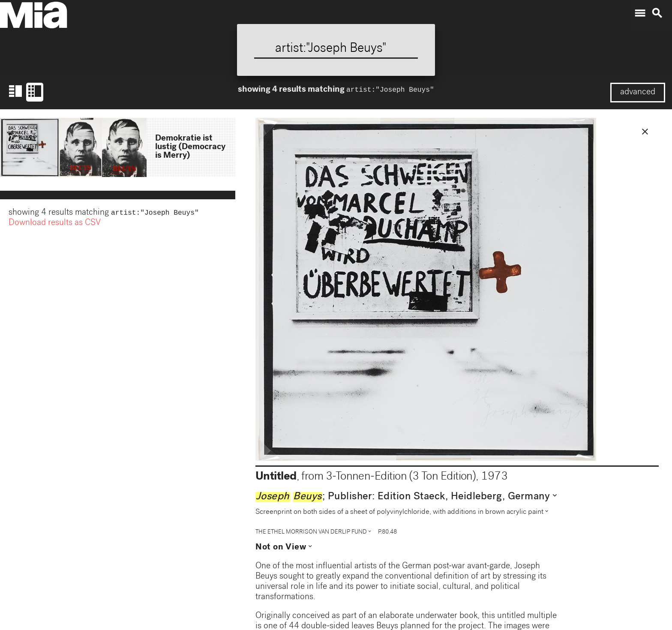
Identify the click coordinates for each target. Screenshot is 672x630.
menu (640, 13)
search (657, 13)
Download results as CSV (55, 224)
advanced (638, 93)
